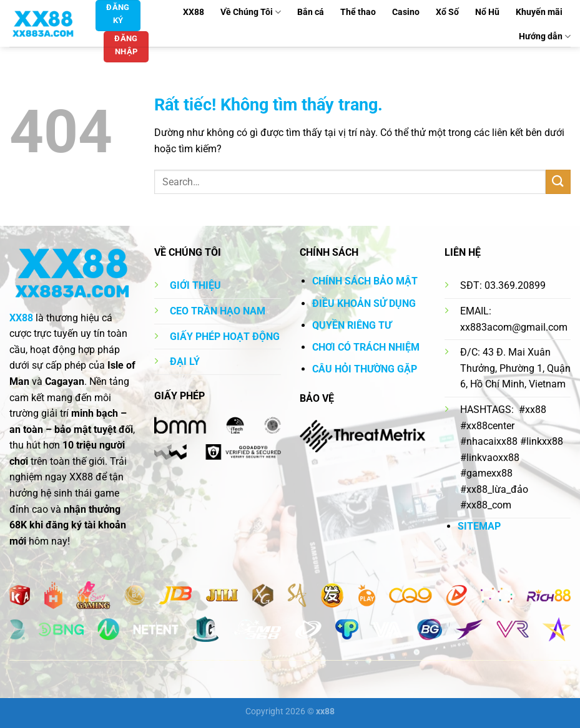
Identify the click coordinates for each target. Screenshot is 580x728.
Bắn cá (311, 12)
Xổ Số (447, 12)
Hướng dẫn (545, 36)
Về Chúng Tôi (251, 12)
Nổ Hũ (487, 12)
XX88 (194, 12)
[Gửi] (558, 182)
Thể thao (358, 12)
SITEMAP (479, 526)
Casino (406, 12)
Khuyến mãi (539, 12)
